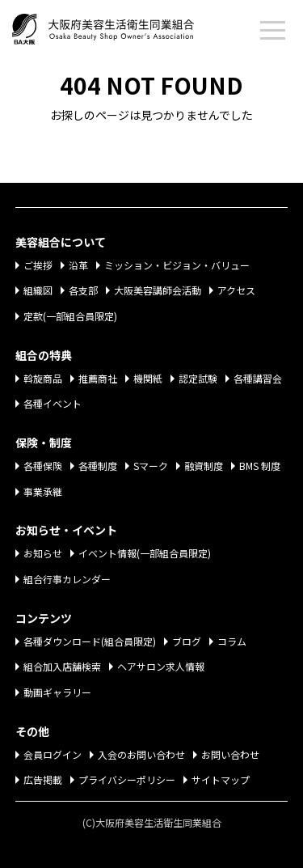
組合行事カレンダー (67, 579)
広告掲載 (43, 779)
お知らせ (43, 553)
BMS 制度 (260, 466)
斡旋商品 (43, 378)
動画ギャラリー (57, 692)
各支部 (83, 290)
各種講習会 (258, 378)
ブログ (187, 641)
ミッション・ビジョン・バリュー (177, 265)
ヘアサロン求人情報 (161, 666)
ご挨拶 (38, 265)
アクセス (236, 290)
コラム (232, 641)
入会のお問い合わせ (141, 754)
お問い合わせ (230, 754)
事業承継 (43, 491)
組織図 (38, 290)
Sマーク (151, 466)
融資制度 (204, 466)
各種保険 (43, 466)
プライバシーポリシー (127, 779)
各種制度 (98, 466)
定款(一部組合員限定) (70, 316)
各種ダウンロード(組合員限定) (90, 641)
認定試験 (198, 378)
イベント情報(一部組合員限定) (145, 553)
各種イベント (53, 403)
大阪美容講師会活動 (158, 290)
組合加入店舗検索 (62, 666)
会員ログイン (53, 754)
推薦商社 (98, 378)
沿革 (78, 265)
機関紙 (148, 378)
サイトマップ (221, 779)
